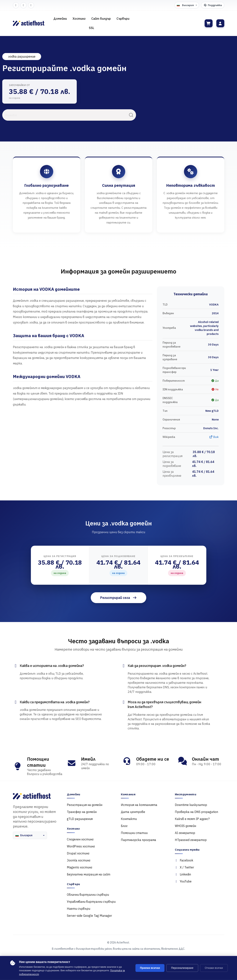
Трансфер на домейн (82, 812)
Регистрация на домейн (85, 805)
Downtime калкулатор (191, 805)
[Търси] (131, 115)
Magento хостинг (80, 867)
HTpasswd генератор (191, 840)
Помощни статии (134, 833)
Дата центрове (133, 812)
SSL (92, 28)
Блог (124, 826)
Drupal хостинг (78, 853)
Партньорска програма (138, 840)
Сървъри (123, 19)
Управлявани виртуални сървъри (91, 902)
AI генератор (185, 833)
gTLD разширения (80, 819)
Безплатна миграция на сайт (89, 874)
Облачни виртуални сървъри (88, 895)
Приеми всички (150, 968)
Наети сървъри (79, 909)
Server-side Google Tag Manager (89, 916)
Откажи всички (214, 968)
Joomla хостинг (79, 860)
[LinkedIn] (31, 5)
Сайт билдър (101, 19)
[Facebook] (16, 5)
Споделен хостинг (80, 839)
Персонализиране (182, 968)
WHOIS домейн (185, 826)
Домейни (60, 19)
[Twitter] (23, 5)
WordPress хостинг (81, 846)
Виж (214, 437)
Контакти (129, 819)
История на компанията (139, 805)
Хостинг (79, 19)
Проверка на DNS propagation (196, 812)
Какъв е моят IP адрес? (192, 819)
